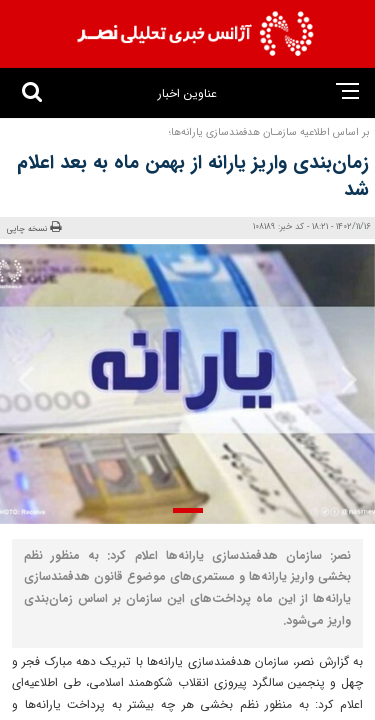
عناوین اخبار (187, 93)
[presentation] (343, 379)
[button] (188, 510)
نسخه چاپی (34, 228)
